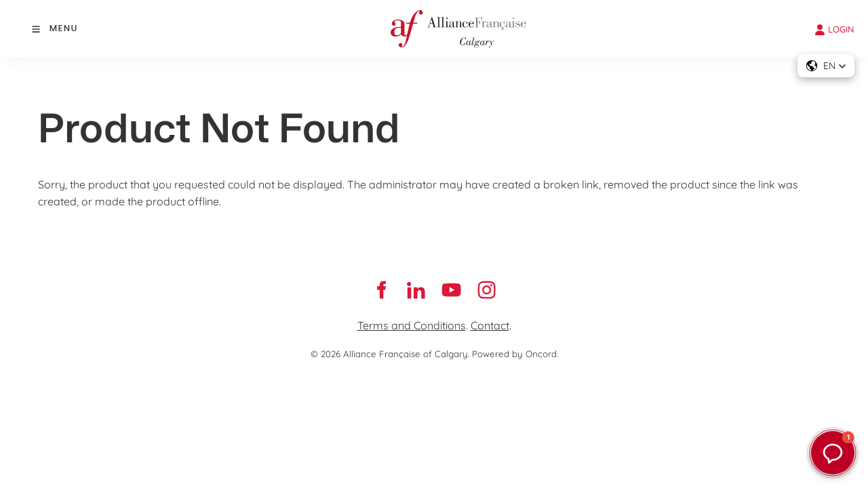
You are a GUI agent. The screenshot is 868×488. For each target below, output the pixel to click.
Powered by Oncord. (515, 354)
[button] (826, 66)
